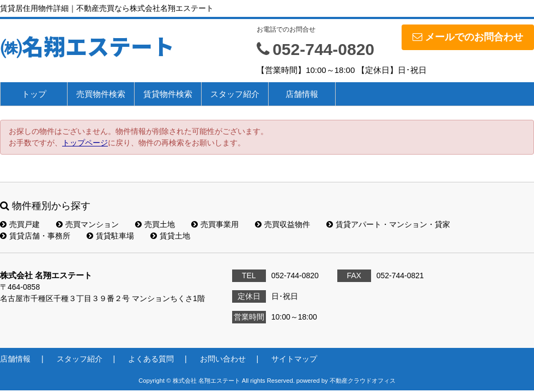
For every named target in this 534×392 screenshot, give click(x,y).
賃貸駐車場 (110, 236)
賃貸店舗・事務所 (35, 236)
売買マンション (87, 224)
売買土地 (155, 224)
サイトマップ (294, 359)
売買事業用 (215, 224)
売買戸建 (20, 224)
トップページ (85, 143)
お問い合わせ (223, 359)
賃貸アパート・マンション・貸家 (388, 224)
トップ (34, 94)
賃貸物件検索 (168, 94)
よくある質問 (151, 359)
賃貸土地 (170, 236)
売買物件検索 (101, 94)
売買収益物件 (283, 224)
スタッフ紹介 (235, 94)
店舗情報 (302, 94)
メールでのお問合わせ (468, 37)
